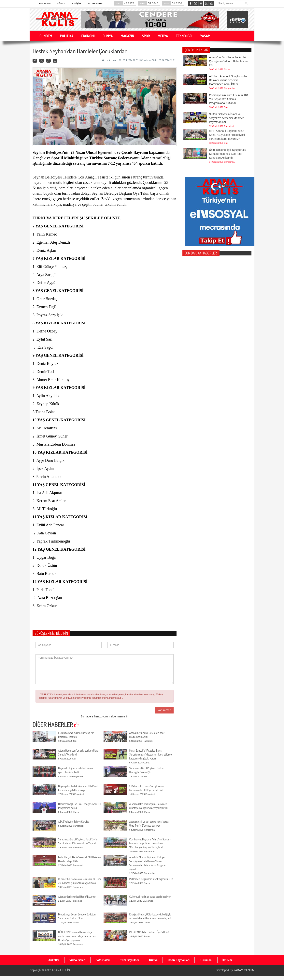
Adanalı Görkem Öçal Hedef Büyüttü (77, 897)
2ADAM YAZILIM (244, 970)
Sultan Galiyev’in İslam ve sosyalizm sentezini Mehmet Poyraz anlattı (226, 118)
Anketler (54, 960)
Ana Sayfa (45, 4)
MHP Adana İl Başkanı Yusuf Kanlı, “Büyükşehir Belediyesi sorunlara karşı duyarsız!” (227, 128)
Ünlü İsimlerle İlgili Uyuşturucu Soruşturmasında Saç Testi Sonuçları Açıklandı (228, 147)
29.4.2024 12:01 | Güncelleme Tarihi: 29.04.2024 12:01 (147, 60)
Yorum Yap (164, 710)
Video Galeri (77, 960)
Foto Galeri (103, 960)
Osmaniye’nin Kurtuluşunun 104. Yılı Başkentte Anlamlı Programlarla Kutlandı (229, 99)
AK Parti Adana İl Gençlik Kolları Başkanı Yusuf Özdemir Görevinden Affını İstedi (229, 80)
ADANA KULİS (61, 970)
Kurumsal (206, 960)
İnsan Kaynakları (179, 960)
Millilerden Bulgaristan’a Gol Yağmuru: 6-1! (151, 879)
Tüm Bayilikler (130, 960)
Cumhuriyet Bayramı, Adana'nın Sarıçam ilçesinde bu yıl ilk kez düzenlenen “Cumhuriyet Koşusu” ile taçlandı (150, 843)
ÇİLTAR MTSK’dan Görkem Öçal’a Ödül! (149, 932)
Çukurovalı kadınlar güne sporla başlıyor (150, 897)
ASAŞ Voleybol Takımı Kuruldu (74, 822)
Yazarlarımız (96, 4)
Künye (61, 4)
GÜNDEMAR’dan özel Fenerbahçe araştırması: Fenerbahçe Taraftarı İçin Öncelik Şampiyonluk (77, 936)
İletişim (76, 4)
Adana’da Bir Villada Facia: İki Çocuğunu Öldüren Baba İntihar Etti (228, 61)
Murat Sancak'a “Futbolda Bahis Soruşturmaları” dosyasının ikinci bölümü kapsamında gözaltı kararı (150, 754)
